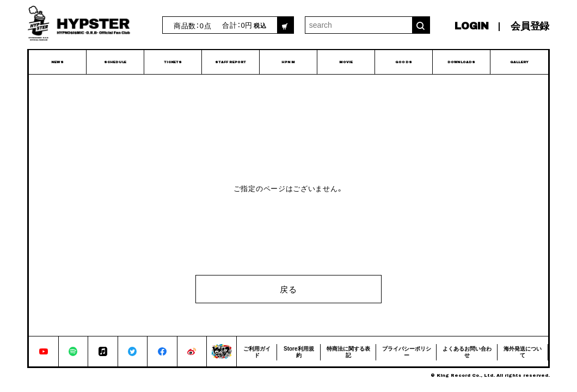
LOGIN (472, 26)
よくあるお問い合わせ (467, 351)
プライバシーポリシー (407, 351)
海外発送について (523, 351)
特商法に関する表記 (348, 351)
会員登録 (530, 26)
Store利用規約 (299, 351)
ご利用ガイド (257, 351)
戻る (288, 289)
